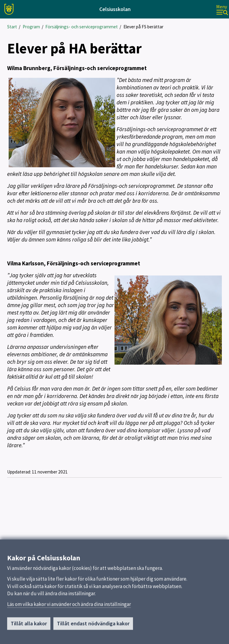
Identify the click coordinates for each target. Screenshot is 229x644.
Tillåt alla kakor (29, 625)
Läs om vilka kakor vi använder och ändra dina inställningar (69, 606)
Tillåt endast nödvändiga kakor (93, 625)
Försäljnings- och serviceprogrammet (82, 27)
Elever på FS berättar (143, 27)
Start (12, 27)
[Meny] (222, 9)
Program (31, 27)
